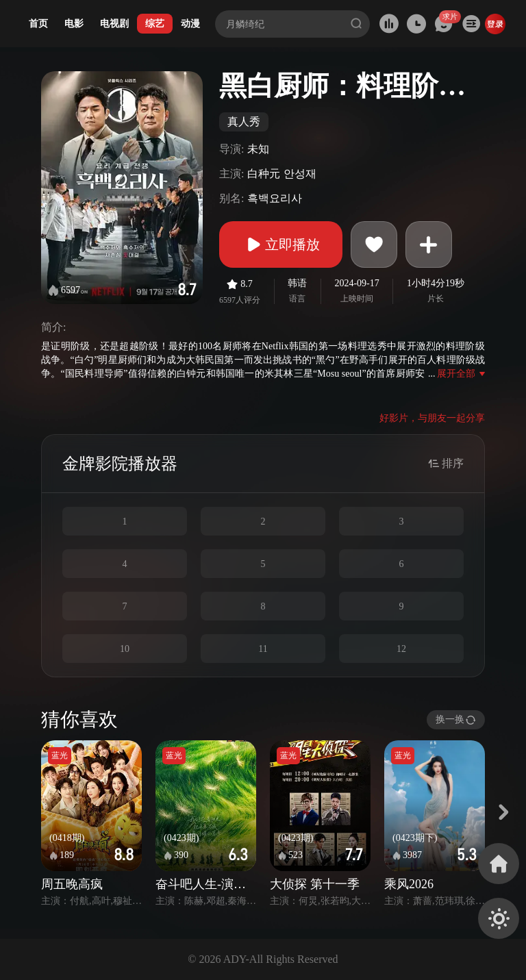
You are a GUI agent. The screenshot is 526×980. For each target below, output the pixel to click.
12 (401, 649)
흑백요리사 (275, 198)
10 (125, 649)
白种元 (264, 174)
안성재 (300, 174)
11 (263, 649)
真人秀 (244, 122)
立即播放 (281, 244)
